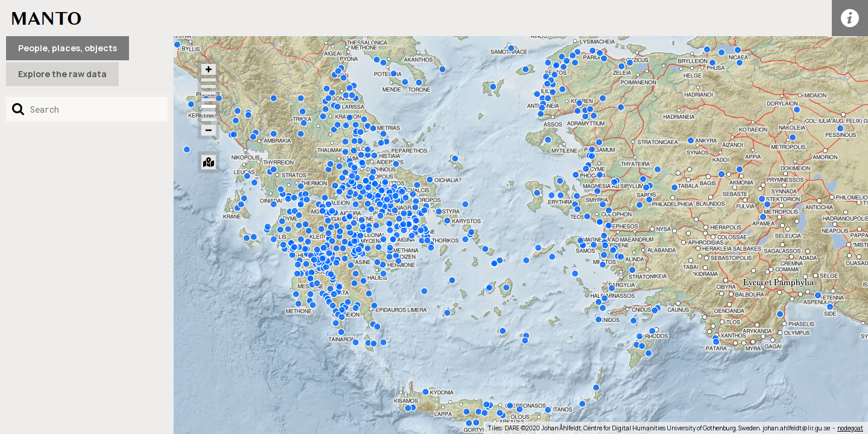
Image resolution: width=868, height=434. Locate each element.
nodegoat (850, 428)
